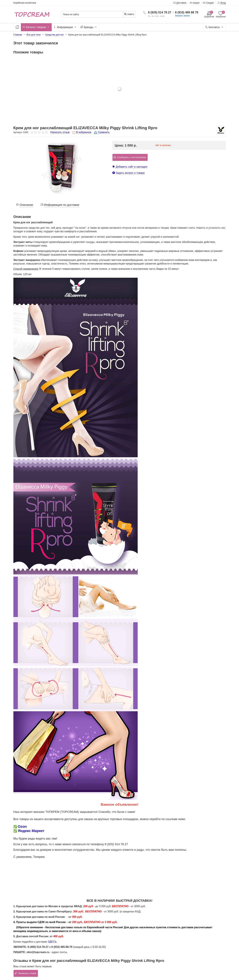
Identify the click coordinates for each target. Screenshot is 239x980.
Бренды (89, 27)
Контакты (215, 27)
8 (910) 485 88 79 (187, 12)
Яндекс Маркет (31, 831)
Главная (18, 35)
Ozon (22, 827)
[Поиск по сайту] (92, 14)
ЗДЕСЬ (52, 942)
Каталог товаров (36, 27)
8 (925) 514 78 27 (160, 12)
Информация (65, 27)
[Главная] (17, 27)
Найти (129, 14)
